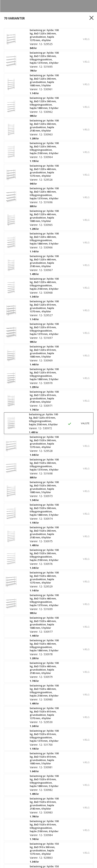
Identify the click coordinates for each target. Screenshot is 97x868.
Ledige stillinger (16, 749)
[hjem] (11, 863)
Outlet (9, 828)
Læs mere (13, 175)
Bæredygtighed (16, 755)
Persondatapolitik (17, 768)
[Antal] (16, 853)
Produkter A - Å (16, 821)
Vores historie (15, 742)
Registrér (11, 785)
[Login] (33, 863)
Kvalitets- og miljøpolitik (22, 762)
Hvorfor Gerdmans (18, 736)
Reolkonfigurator (17, 815)
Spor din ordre (15, 791)
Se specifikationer (19, 181)
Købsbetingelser (16, 798)
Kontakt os (13, 730)
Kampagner (13, 834)
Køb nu (86, 854)
